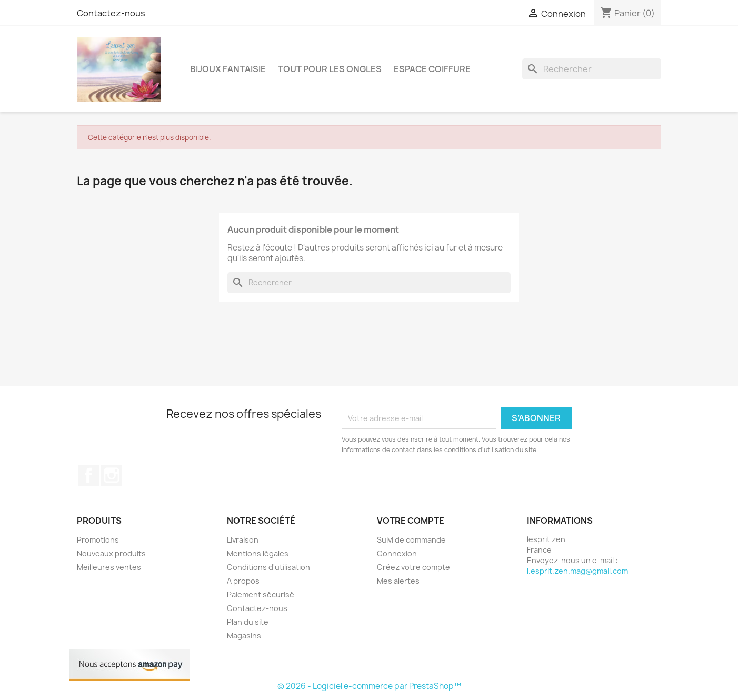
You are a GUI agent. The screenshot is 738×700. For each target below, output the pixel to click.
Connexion (397, 553)
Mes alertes (398, 581)
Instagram (112, 475)
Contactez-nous (111, 13)
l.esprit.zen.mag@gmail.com (577, 571)
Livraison (243, 540)
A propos (243, 581)
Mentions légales (258, 553)
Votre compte (411, 521)
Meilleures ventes (109, 567)
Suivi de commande (411, 540)
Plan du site (248, 622)
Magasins (244, 636)
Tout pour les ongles (330, 69)
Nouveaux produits (111, 553)
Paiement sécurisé (261, 594)
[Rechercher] (592, 69)
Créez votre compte (413, 567)
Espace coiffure (432, 69)
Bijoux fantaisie (228, 69)
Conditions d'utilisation (268, 567)
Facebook (88, 475)
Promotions (98, 540)
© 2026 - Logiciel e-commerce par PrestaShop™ (369, 686)
